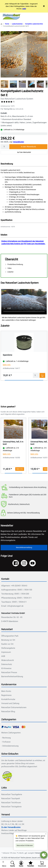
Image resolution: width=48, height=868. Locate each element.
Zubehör (9, 272)
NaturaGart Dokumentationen (14, 707)
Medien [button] (4, 235)
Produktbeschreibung (14, 264)
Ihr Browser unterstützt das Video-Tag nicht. (24, 302)
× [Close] (44, 6)
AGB (3, 656)
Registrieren (6, 695)
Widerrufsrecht (8, 660)
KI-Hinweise (6, 668)
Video (8, 268)
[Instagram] (24, 563)
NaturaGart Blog (8, 711)
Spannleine (7, 355)
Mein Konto (6, 691)
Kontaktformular (8, 699)
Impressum (6, 652)
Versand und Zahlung (10, 703)
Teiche (7, 24)
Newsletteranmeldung (24, 547)
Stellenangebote (8, 648)
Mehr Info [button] (20, 469)
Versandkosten (18, 142)
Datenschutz (7, 664)
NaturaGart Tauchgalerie (12, 794)
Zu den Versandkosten (11, 827)
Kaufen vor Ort (7, 644)
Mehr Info (7, 365)
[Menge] (5, 147)
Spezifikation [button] (7, 220)
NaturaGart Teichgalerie (11, 807)
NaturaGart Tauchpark (11, 798)
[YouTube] (33, 563)
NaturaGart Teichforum (11, 803)
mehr (24, 9)
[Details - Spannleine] (24, 342)
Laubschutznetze (17, 24)
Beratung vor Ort (8, 640)
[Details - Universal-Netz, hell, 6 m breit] (13, 429)
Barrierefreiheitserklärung (12, 676)
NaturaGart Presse (9, 672)
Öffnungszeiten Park (10, 636)
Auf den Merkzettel (24, 152)
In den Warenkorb (28, 147)
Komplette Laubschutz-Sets (34, 24)
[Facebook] (16, 563)
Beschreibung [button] (7, 164)
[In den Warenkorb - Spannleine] (42, 375)
